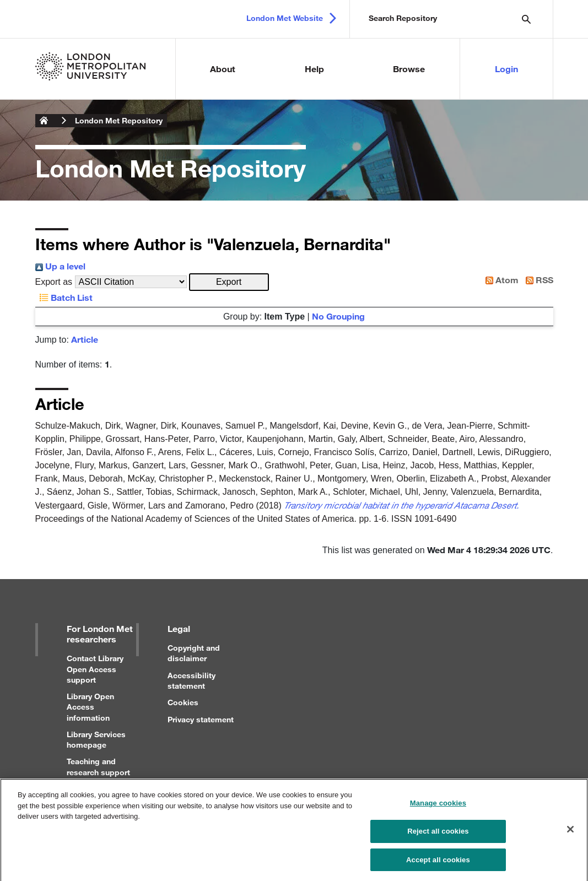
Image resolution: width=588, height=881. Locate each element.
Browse (409, 69)
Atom (500, 280)
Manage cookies (438, 808)
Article (85, 339)
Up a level (60, 266)
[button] (229, 282)
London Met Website (285, 18)
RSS (537, 280)
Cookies (183, 702)
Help (314, 69)
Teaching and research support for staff (98, 772)
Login (506, 69)
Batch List (64, 297)
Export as (54, 282)
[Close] (570, 834)
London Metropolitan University (44, 121)
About (223, 69)
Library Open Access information (90, 707)
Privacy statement (201, 719)
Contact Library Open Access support (95, 669)
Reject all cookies (438, 836)
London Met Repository (119, 120)
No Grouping (338, 316)
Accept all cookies (438, 864)
